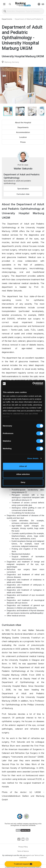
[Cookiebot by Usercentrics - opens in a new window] (33, 384)
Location (23, 137)
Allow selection (23, 474)
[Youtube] (23, 839)
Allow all (23, 466)
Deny (23, 482)
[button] (10, 4)
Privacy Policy (23, 847)
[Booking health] (23, 4)
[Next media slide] (41, 112)
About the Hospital (23, 123)
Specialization (23, 189)
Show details (33, 458)
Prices (23, 142)
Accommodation (23, 132)
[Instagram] (27, 839)
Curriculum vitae (23, 194)
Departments (23, 127)
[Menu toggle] (4, 4)
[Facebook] (19, 839)
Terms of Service (23, 851)
